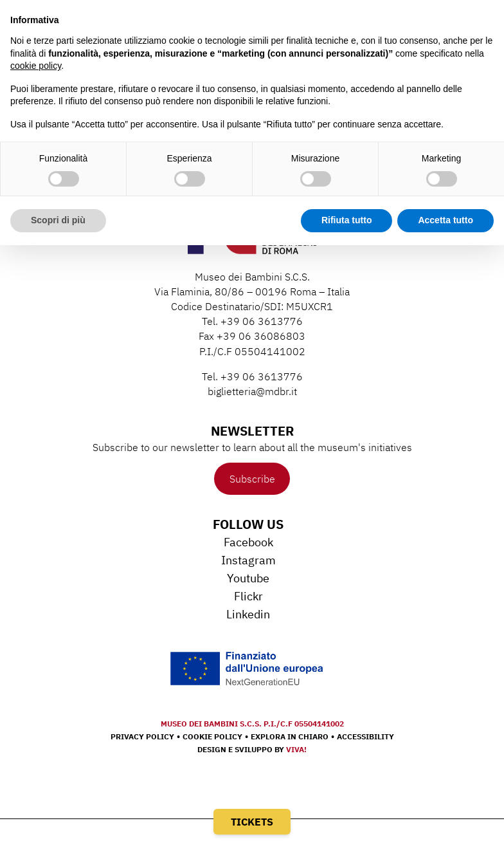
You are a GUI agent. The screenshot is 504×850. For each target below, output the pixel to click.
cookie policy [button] (36, 66)
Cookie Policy (212, 736)
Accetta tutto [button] (446, 220)
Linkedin (248, 614)
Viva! (296, 749)
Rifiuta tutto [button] (347, 220)
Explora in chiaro (290, 736)
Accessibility (365, 736)
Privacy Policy (142, 736)
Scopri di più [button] (58, 220)
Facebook (248, 542)
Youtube (248, 578)
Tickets (252, 822)
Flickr (248, 596)
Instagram (248, 560)
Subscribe (252, 479)
